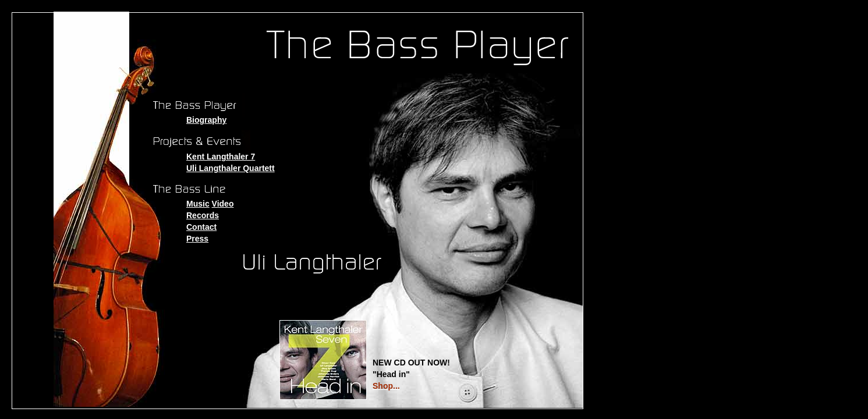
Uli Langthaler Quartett (231, 168)
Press (197, 239)
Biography (206, 120)
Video (223, 204)
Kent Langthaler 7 (221, 157)
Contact (201, 227)
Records (203, 215)
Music (198, 204)
